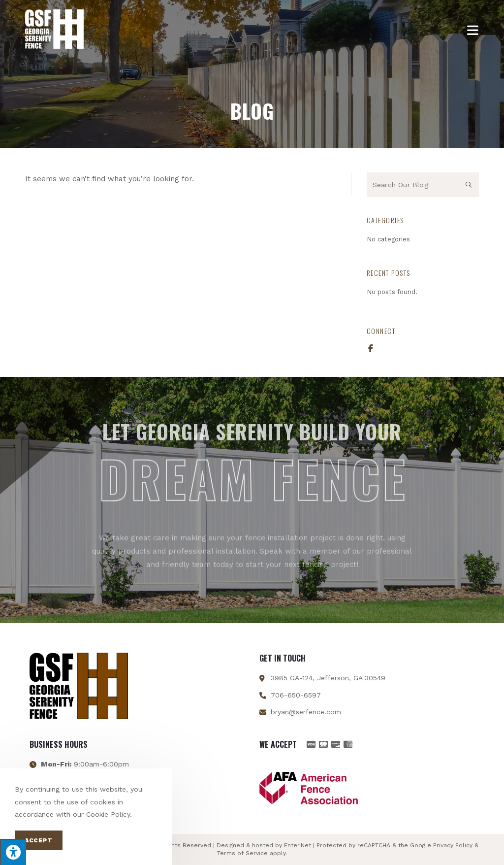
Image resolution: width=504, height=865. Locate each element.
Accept (39, 840)
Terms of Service (242, 853)
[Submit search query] (469, 185)
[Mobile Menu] (473, 29)
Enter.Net (298, 845)
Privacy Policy (453, 845)
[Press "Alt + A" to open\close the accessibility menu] (13, 852)
